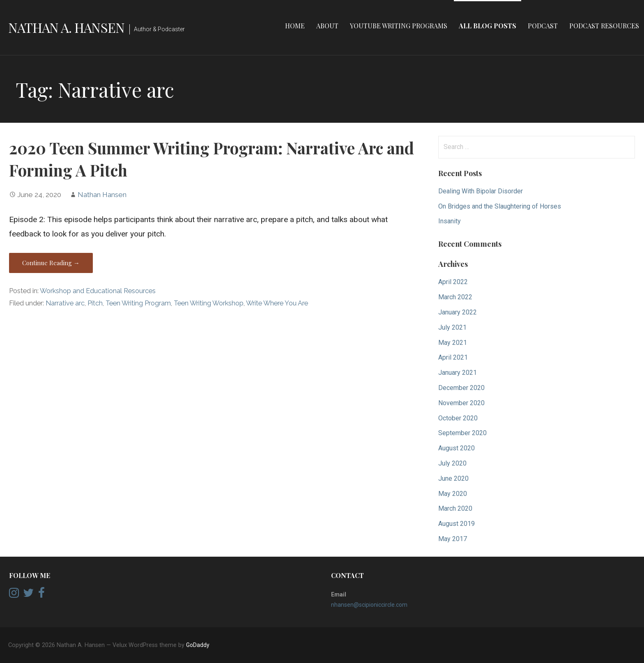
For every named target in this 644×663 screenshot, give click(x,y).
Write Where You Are (277, 303)
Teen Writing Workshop (209, 303)
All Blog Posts (488, 26)
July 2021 (452, 327)
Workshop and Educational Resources (98, 291)
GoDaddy (198, 645)
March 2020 (455, 508)
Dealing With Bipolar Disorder (481, 191)
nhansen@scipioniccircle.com (369, 605)
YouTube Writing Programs (399, 26)
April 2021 (453, 357)
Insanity (450, 221)
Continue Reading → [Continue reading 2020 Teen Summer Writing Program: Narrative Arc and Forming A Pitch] (51, 263)
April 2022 (453, 282)
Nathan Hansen (102, 195)
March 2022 (455, 297)
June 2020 (453, 478)
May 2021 (453, 343)
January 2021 (458, 373)
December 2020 (461, 388)
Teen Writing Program (138, 303)
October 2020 (458, 418)
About (327, 26)
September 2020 (462, 433)
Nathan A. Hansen (66, 27)
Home (295, 26)
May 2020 (453, 494)
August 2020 (457, 448)
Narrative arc (65, 303)
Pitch (95, 303)
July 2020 (452, 463)
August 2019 (457, 524)
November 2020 (461, 403)
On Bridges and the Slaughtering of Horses (500, 206)
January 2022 (458, 312)
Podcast (543, 26)
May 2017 (453, 539)
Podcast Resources (604, 26)
